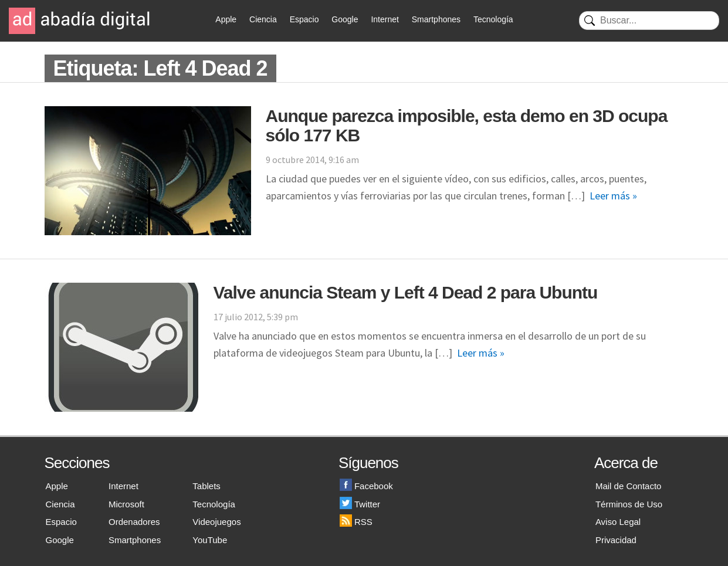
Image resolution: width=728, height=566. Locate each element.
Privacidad (616, 540)
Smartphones (436, 19)
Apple (226, 19)
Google (345, 19)
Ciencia (263, 19)
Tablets (206, 486)
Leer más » (613, 196)
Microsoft (126, 504)
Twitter (360, 504)
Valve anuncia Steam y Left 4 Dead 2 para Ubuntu (406, 292)
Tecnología (493, 19)
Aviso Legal (618, 522)
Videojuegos (216, 522)
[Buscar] (649, 21)
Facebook (366, 486)
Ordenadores (134, 522)
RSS (356, 522)
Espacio (304, 19)
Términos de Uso (629, 504)
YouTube (210, 540)
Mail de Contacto (629, 486)
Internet (385, 19)
